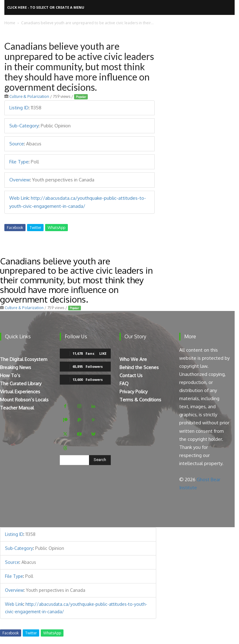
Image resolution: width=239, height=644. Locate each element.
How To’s (10, 375)
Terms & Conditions (140, 400)
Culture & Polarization (29, 96)
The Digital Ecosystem (24, 359)
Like (103, 353)
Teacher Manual (17, 408)
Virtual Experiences (20, 392)
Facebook (15, 228)
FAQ (124, 384)
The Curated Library (21, 384)
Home (10, 23)
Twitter (35, 228)
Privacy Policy (134, 392)
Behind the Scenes (139, 367)
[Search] (100, 460)
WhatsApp (56, 228)
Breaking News (16, 367)
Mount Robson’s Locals (24, 400)
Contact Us (131, 375)
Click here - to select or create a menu (46, 7)
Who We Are (133, 359)
